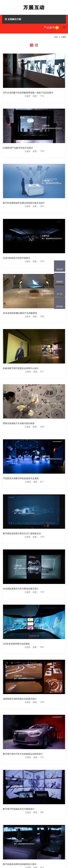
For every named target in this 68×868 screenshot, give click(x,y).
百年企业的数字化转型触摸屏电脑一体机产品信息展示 (28, 93)
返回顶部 (60, 306)
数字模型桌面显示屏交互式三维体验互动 (22, 534)
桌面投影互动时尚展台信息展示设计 (20, 699)
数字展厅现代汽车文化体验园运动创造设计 (23, 754)
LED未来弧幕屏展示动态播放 (16, 644)
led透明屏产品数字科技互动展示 (18, 148)
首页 (56, 37)
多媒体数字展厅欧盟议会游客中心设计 (21, 368)
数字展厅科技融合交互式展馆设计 (19, 809)
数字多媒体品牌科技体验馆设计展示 (20, 864)
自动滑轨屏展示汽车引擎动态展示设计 (21, 589)
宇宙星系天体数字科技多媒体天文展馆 (21, 478)
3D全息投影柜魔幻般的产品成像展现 (20, 313)
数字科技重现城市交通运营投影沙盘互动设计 (24, 203)
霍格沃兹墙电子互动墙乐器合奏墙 (19, 423)
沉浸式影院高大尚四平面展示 (17, 258)
